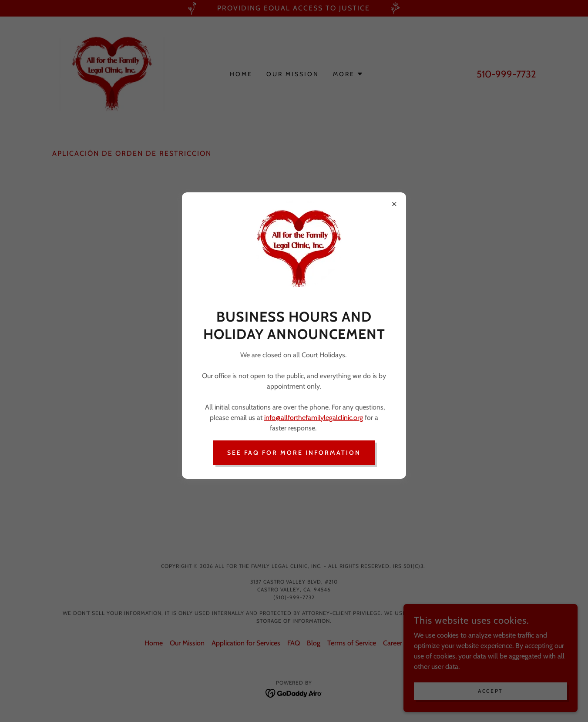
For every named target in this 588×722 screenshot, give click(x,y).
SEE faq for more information (294, 453)
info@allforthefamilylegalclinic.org (314, 418)
